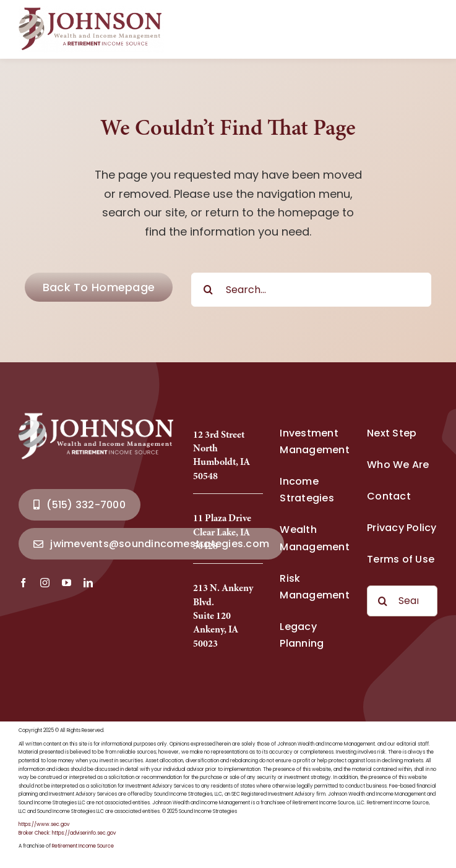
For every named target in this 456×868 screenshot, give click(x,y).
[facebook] (23, 583)
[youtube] (67, 583)
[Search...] (311, 290)
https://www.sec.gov (44, 824)
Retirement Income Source (83, 846)
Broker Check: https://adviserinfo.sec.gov (67, 833)
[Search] (208, 290)
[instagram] (45, 583)
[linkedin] (88, 583)
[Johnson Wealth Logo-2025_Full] (91, 11)
